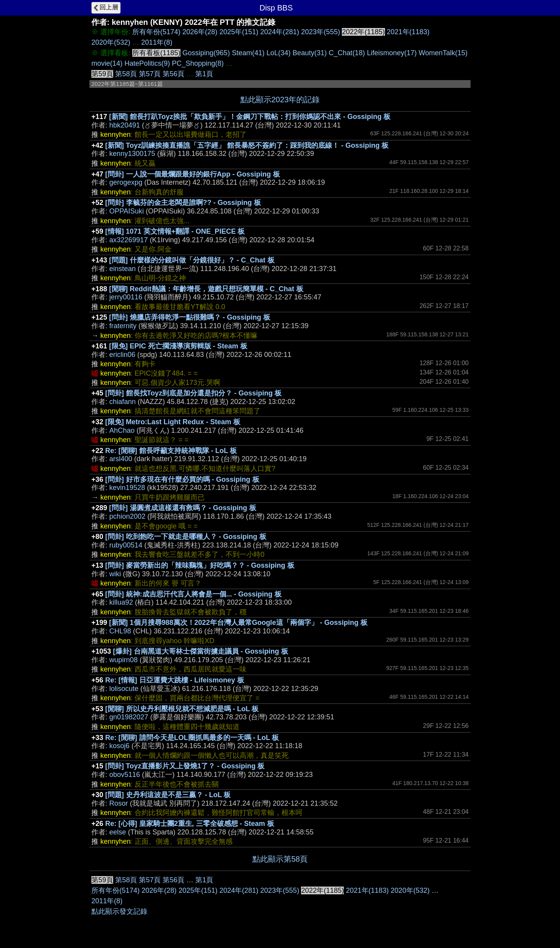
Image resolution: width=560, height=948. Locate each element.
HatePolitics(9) (147, 63)
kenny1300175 (132, 154)
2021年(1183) (408, 32)
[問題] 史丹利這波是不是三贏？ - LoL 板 (168, 795)
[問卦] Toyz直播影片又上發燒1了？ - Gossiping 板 (185, 766)
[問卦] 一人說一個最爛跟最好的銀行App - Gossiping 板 (193, 174)
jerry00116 (126, 297)
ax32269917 (129, 240)
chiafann (122, 402)
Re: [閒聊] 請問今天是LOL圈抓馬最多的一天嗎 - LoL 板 (192, 738)
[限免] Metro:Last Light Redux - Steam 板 (173, 422)
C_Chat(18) (347, 53)
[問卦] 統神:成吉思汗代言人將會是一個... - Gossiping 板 (193, 594)
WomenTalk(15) (443, 53)
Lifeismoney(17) (392, 53)
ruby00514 (126, 545)
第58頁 (126, 74)
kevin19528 (127, 488)
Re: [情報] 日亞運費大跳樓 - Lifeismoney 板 (175, 680)
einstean (122, 269)
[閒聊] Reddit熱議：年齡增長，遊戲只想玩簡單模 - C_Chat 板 (206, 289)
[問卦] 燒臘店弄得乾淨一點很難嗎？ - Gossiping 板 (190, 317)
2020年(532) (111, 42)
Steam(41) (248, 53)
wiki (115, 574)
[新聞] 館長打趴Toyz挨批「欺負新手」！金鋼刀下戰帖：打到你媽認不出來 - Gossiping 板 (250, 117)
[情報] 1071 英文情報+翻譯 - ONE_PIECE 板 (175, 231)
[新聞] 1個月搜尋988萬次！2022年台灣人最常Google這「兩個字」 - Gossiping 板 (238, 623)
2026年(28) (200, 32)
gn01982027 (129, 717)
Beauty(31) (310, 53)
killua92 (121, 602)
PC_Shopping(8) (198, 63)
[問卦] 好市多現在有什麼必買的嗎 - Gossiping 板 (182, 479)
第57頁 (150, 74)
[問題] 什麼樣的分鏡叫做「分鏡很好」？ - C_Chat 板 (192, 260)
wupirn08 (123, 660)
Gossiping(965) (206, 53)
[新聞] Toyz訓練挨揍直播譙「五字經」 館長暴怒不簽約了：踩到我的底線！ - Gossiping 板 (247, 145)
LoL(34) (278, 53)
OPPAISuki (127, 211)
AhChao (122, 430)
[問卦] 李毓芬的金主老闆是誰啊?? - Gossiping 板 (183, 203)
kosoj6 (119, 746)
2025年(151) (239, 32)
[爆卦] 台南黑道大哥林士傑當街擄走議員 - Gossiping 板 (201, 651)
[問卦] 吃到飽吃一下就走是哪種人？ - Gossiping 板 (186, 537)
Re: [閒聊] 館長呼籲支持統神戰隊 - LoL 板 (171, 451)
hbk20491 (125, 125)
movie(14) (107, 63)
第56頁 (173, 74)
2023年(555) (320, 32)
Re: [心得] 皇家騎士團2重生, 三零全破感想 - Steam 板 (190, 824)
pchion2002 (127, 516)
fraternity (123, 326)
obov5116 (125, 775)
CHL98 (120, 631)
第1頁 (204, 74)
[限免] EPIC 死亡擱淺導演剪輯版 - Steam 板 (178, 346)
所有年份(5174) (156, 32)
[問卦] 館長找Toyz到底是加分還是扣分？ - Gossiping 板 (194, 393)
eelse (118, 832)
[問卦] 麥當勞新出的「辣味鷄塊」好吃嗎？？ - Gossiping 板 (200, 565)
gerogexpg (126, 182)
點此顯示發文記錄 (119, 911)
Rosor (119, 803)
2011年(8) (157, 42)
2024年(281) (280, 32)
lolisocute (124, 689)
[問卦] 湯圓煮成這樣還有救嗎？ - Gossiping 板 (183, 508)
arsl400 (121, 459)
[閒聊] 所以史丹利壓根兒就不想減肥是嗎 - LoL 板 (182, 709)
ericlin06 (122, 355)
